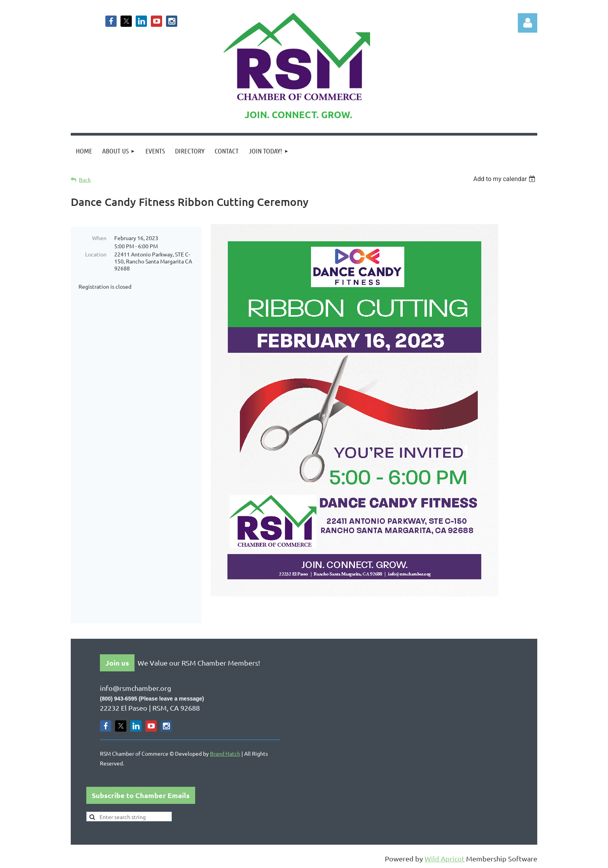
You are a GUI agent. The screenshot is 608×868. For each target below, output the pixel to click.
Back (85, 180)
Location (96, 254)
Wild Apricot (445, 858)
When (99, 238)
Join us (117, 663)
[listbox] (505, 179)
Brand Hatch (225, 753)
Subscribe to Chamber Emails (141, 795)
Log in (528, 23)
